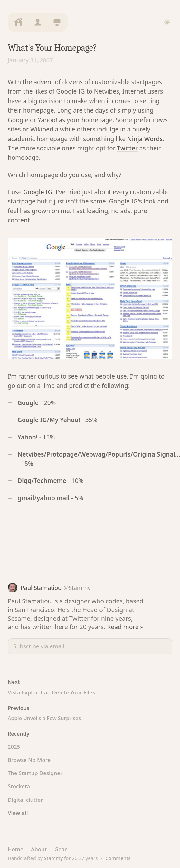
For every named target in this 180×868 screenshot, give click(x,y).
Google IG (38, 192)
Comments (118, 858)
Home (15, 849)
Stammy (53, 858)
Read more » (125, 627)
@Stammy (77, 588)
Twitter (128, 148)
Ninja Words (145, 139)
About (39, 849)
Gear (61, 849)
